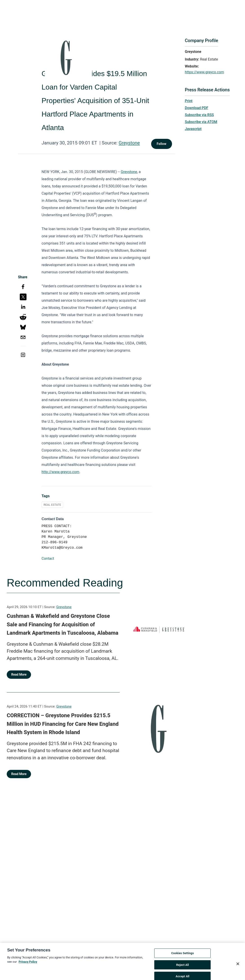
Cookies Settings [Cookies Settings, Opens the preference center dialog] (182, 958)
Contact (48, 559)
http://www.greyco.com (60, 472)
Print (189, 101)
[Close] (238, 968)
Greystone (129, 143)
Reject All (182, 969)
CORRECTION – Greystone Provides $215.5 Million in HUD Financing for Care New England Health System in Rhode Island (63, 724)
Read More (19, 674)
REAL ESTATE (52, 505)
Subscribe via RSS (199, 115)
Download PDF (197, 108)
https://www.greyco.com (204, 72)
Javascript (193, 129)
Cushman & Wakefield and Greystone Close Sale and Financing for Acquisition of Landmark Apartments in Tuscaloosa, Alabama (63, 624)
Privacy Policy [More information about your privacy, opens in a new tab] (28, 966)
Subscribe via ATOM (201, 122)
